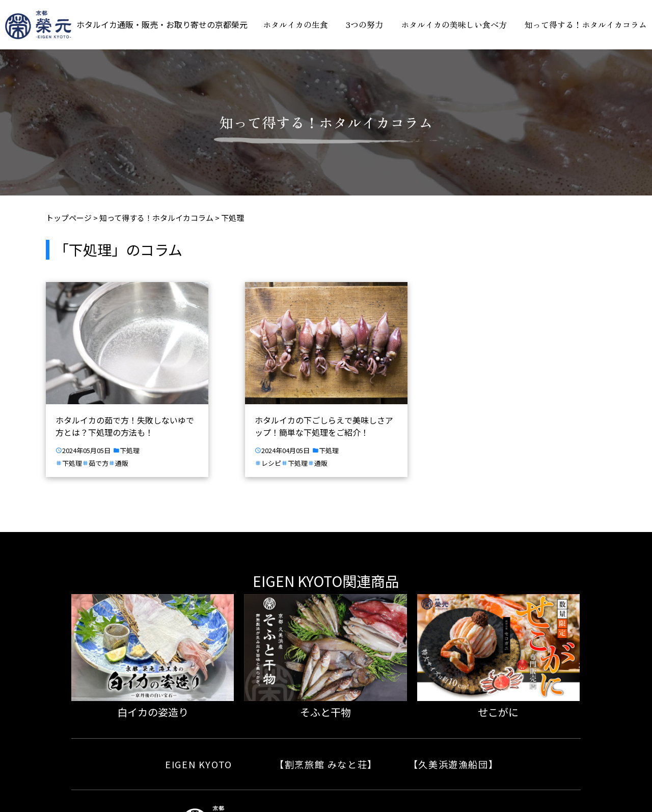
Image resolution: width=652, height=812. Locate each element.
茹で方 (99, 464)
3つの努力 (364, 24)
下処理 (130, 451)
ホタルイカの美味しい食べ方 (454, 24)
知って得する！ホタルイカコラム (586, 24)
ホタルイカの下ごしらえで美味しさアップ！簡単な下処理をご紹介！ (324, 426)
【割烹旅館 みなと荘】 (326, 764)
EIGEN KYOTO (199, 764)
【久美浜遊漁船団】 (453, 764)
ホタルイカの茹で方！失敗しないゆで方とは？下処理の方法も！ (125, 426)
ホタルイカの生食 (295, 24)
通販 (122, 464)
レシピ (271, 464)
